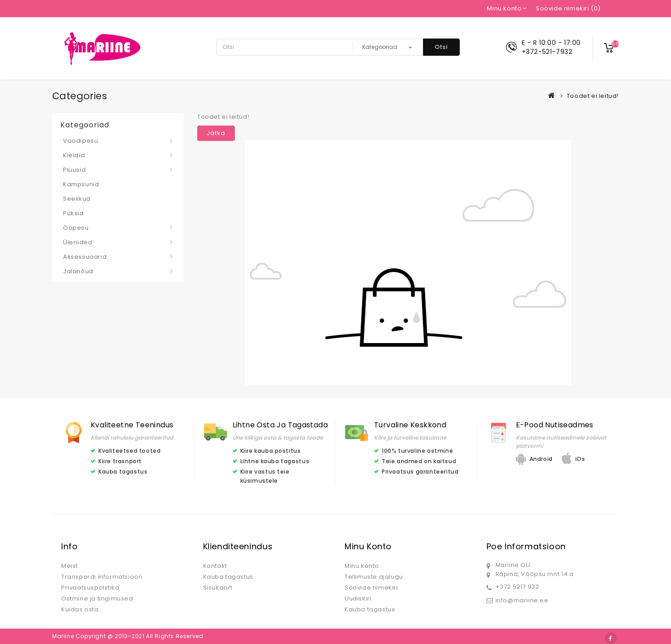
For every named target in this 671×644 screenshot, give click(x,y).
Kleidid (74, 155)
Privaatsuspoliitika (90, 588)
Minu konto (362, 566)
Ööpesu (76, 228)
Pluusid (74, 170)
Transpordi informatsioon (102, 577)
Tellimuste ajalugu (374, 577)
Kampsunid (81, 184)
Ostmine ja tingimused (97, 598)
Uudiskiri (358, 598)
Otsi (441, 47)
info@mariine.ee (522, 600)
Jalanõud (78, 271)
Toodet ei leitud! (593, 96)
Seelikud (77, 199)
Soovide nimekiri (371, 588)
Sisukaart (218, 588)
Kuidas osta (80, 609)
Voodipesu (80, 141)
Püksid (73, 213)
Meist (70, 566)
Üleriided (78, 242)
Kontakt (215, 566)
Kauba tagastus (228, 577)
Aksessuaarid (85, 257)
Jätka (216, 133)
